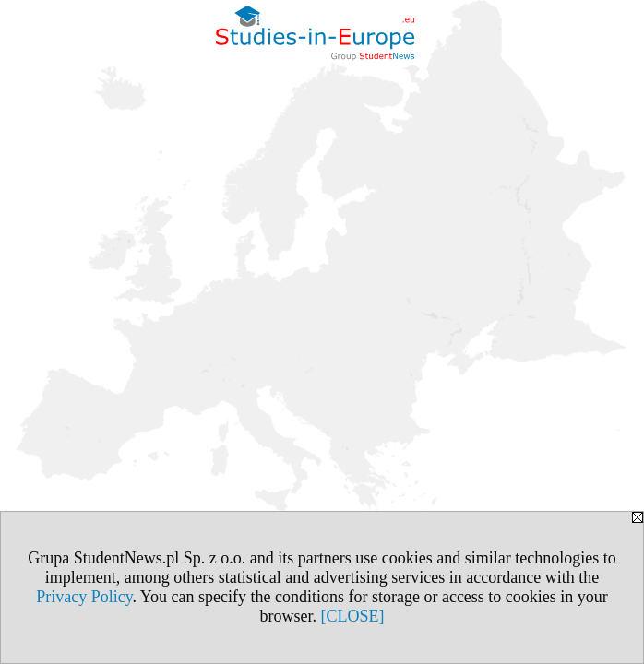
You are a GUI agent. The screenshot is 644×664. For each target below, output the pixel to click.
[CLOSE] (353, 616)
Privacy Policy (84, 597)
